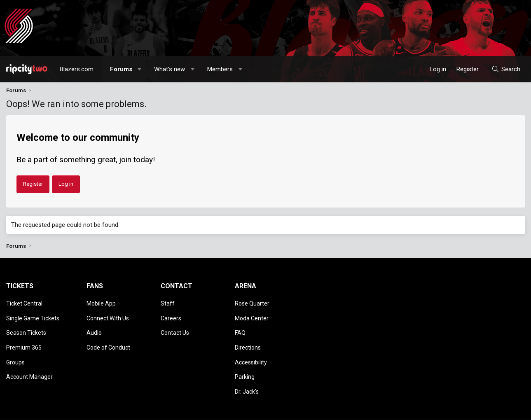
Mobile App (101, 302)
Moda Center (252, 314)
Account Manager (29, 362)
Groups (15, 350)
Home (503, 410)
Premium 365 (24, 338)
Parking (245, 362)
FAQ (240, 326)
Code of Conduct (108, 338)
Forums (121, 69)
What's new (170, 69)
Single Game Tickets (33, 314)
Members (220, 69)
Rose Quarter (252, 302)
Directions (248, 338)
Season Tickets (26, 326)
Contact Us (175, 326)
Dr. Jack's (247, 373)
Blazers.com (77, 69)
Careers (171, 314)
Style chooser (337, 410)
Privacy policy (460, 410)
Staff (168, 302)
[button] (139, 69)
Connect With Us (108, 314)
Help (486, 410)
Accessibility (251, 350)
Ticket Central (24, 302)
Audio (94, 326)
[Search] (506, 69)
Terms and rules (420, 410)
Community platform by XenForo (74, 410)
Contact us (383, 410)
